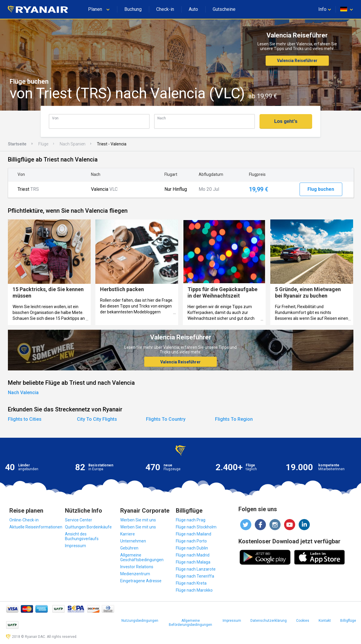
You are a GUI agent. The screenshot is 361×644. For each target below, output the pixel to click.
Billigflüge (348, 621)
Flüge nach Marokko (194, 590)
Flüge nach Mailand (194, 534)
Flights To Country (166, 419)
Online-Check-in (24, 520)
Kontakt (325, 621)
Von (55, 118)
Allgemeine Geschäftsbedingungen (142, 557)
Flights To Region (234, 419)
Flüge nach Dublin (192, 548)
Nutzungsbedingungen (140, 621)
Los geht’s (286, 121)
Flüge (43, 144)
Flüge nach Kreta (191, 583)
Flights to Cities (25, 419)
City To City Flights (97, 419)
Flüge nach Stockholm (196, 527)
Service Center (79, 520)
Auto (193, 9)
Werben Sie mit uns (138, 520)
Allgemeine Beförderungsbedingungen (190, 623)
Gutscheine (224, 9)
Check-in (165, 9)
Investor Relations (137, 567)
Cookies (303, 621)
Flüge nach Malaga (193, 562)
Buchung (133, 9)
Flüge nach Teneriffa (195, 576)
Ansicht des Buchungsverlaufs (82, 536)
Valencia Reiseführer (297, 61)
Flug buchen (321, 189)
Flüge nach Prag (191, 520)
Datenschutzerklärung (269, 621)
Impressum (75, 546)
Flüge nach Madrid (193, 555)
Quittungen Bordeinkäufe (88, 527)
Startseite (17, 144)
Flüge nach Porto (191, 541)
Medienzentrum (135, 574)
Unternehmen (133, 541)
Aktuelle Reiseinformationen (36, 527)
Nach (162, 118)
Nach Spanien (73, 144)
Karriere (128, 534)
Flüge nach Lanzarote (196, 569)
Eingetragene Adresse (141, 581)
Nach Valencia (23, 393)
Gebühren (129, 548)
